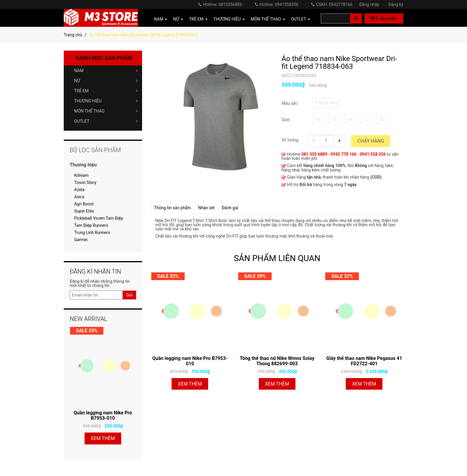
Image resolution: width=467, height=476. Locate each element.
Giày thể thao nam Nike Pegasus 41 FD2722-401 (364, 361)
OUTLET (106, 121)
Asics (79, 197)
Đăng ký (396, 4)
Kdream (81, 175)
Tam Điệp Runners (91, 225)
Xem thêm (190, 384)
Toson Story (85, 182)
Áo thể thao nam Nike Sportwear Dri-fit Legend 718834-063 (339, 63)
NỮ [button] (178, 19)
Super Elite (84, 211)
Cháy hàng (371, 141)
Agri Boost (84, 204)
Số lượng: (290, 140)
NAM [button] (161, 19)
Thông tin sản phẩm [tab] (173, 208)
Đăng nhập (373, 4)
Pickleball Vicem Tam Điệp (99, 218)
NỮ (106, 81)
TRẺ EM (106, 91)
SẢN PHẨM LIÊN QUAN (277, 258)
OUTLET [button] (301, 19)
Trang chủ (73, 35)
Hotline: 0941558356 (277, 4)
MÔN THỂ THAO (106, 111)
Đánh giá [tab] (230, 208)
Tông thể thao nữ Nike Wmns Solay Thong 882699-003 (277, 361)
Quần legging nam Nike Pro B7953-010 (190, 361)
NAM (106, 71)
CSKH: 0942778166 (332, 4)
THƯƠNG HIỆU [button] (229, 19)
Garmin (81, 240)
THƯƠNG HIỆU (106, 101)
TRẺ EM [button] (198, 19)
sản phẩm (384, 18)
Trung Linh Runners (92, 232)
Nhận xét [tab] (206, 208)
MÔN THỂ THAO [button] (268, 19)
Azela (79, 190)
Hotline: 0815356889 (220, 4)
